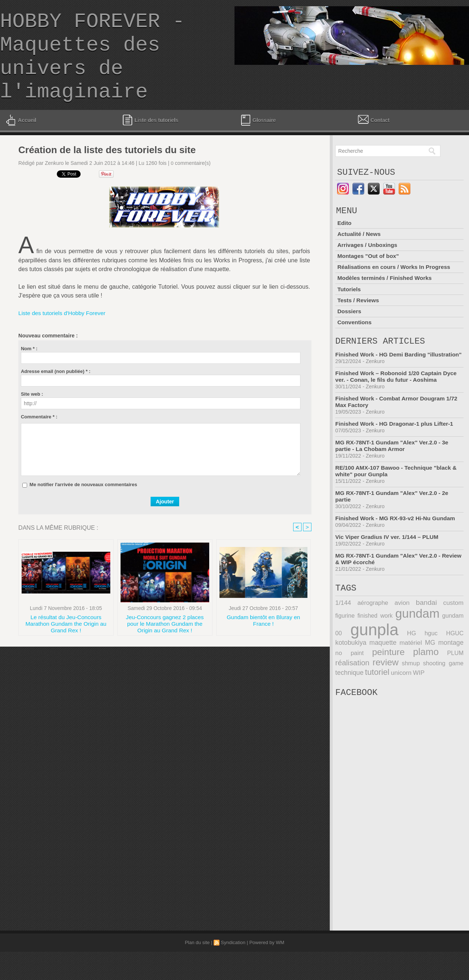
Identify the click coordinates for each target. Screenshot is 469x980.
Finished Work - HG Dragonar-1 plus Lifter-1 (396, 450)
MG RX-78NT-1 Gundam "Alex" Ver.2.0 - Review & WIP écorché (390, 585)
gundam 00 (447, 644)
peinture (351, 679)
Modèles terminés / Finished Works (386, 298)
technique (450, 690)
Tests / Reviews (359, 319)
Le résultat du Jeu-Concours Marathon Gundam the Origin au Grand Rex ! (66, 641)
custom (433, 631)
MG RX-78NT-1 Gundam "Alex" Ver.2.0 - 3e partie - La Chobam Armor (394, 472)
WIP (387, 699)
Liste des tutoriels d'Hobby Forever (64, 331)
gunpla (358, 657)
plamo (387, 679)
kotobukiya (449, 661)
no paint (451, 670)
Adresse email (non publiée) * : (56, 389)
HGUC (422, 661)
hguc (403, 661)
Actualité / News (360, 255)
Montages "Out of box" (369, 276)
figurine (454, 631)
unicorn (370, 699)
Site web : (32, 412)
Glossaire (258, 138)
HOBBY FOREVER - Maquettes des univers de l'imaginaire (92, 66)
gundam (402, 642)
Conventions (355, 340)
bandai (411, 631)
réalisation (447, 679)
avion (392, 631)
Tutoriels (349, 308)
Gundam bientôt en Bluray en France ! (263, 639)
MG (399, 670)
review (348, 689)
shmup (375, 690)
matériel (378, 670)
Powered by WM (267, 971)
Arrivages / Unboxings (368, 266)
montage (421, 670)
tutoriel (347, 698)
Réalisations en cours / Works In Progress (396, 287)
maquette (348, 670)
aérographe (367, 631)
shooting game (410, 690)
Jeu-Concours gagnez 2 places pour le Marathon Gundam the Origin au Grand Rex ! (165, 641)
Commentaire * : (39, 434)
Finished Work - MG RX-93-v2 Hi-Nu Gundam (397, 545)
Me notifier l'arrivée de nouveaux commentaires (84, 502)
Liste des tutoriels (150, 138)
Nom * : (29, 366)
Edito (344, 245)
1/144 (343, 631)
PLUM (415, 680)
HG (389, 661)
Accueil (21, 138)
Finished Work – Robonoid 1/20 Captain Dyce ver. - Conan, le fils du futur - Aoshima (398, 403)
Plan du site (197, 971)
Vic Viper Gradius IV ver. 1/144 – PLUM (389, 563)
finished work (354, 644)
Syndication (233, 971)
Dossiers (350, 330)
